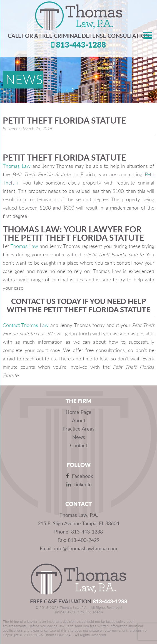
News (79, 437)
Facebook (78, 476)
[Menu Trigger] (148, 35)
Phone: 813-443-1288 (78, 532)
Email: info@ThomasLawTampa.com (78, 548)
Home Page (78, 412)
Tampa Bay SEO (67, 612)
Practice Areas (78, 429)
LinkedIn (78, 484)
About (79, 420)
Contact (79, 445)
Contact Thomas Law (27, 326)
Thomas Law (17, 166)
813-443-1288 (78, 45)
